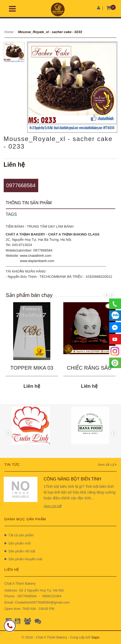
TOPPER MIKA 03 (32, 368)
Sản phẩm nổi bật (20, 551)
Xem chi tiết (53, 506)
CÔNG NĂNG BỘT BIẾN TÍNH (72, 479)
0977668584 (21, 185)
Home (9, 32)
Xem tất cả (107, 465)
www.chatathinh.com (36, 256)
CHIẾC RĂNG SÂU (89, 368)
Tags (11, 214)
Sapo (95, 637)
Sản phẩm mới (18, 543)
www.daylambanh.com (37, 261)
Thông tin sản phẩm (29, 203)
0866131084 (52, 596)
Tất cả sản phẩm (19, 535)
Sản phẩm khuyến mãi (23, 559)
